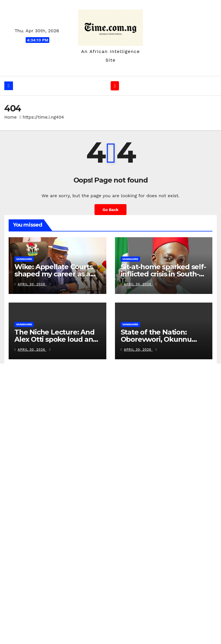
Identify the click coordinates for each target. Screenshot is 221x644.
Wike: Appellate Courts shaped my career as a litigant (54, 274)
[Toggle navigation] (115, 86)
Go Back (110, 210)
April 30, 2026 (32, 285)
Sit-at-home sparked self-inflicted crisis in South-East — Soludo (163, 274)
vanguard (24, 259)
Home (11, 117)
